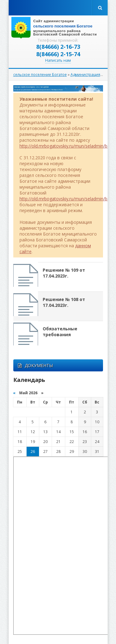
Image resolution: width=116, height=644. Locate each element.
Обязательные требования (60, 332)
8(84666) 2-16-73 (58, 47)
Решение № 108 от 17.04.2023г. (64, 302)
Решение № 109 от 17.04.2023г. (64, 273)
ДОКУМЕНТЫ (35, 365)
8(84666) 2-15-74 (58, 54)
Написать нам (58, 60)
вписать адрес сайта (58, 28)
